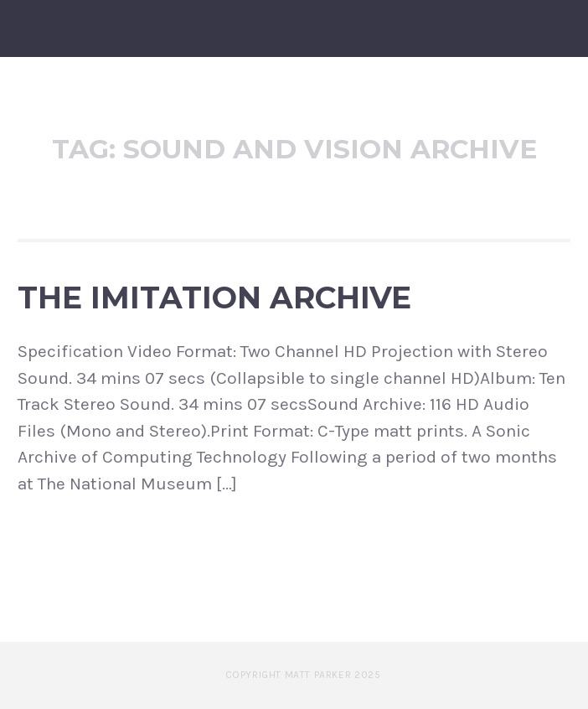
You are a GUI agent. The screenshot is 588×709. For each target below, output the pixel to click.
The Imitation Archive (214, 298)
